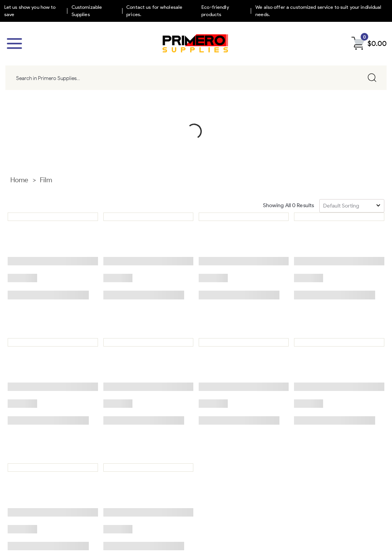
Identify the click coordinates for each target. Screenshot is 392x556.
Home (20, 108)
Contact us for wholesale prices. (154, 11)
